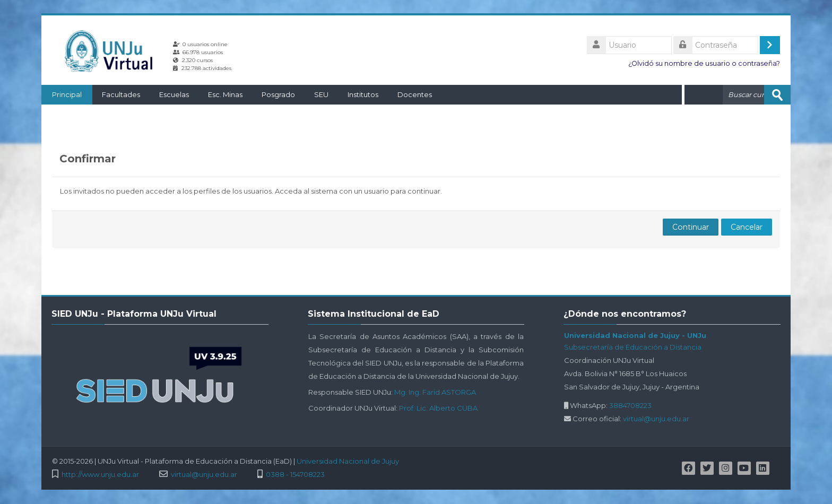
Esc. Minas (225, 94)
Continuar (691, 227)
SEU (321, 94)
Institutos (363, 94)
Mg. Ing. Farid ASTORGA (435, 392)
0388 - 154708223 (295, 475)
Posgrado (278, 94)
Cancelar (747, 227)
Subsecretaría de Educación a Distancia (633, 347)
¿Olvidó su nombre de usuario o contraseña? (704, 63)
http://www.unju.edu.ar (100, 475)
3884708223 (630, 405)
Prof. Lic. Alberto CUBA (438, 408)
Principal (67, 94)
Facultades (121, 94)
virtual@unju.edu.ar (656, 419)
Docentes (415, 94)
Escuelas (174, 94)
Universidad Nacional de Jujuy (348, 461)
